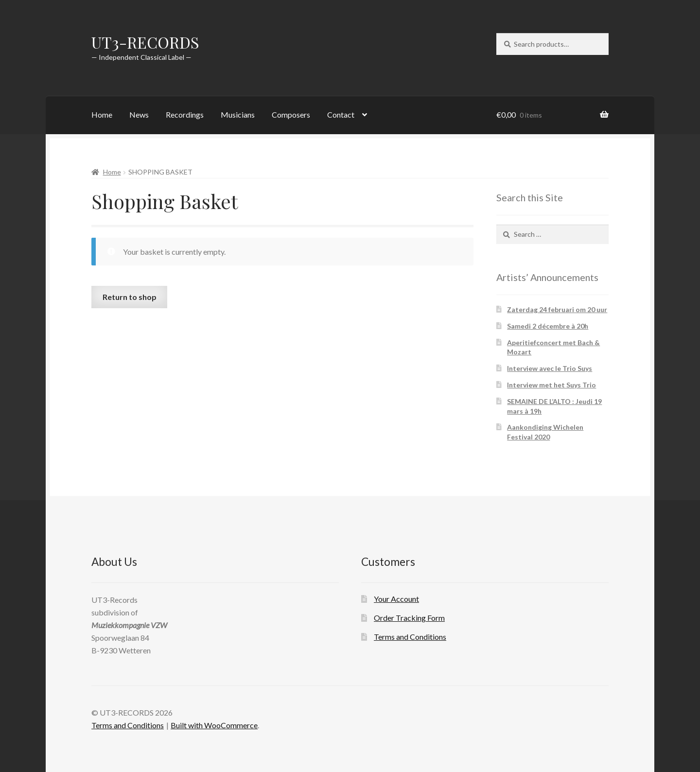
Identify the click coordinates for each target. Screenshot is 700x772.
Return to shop (130, 297)
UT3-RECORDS (145, 42)
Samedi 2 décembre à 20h (548, 326)
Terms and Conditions (410, 637)
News (139, 114)
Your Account (396, 599)
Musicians (238, 114)
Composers (291, 114)
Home (102, 114)
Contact (341, 114)
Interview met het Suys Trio (551, 385)
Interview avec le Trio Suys (550, 368)
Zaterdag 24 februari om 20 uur (557, 309)
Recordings (185, 114)
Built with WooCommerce (214, 725)
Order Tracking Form (409, 618)
